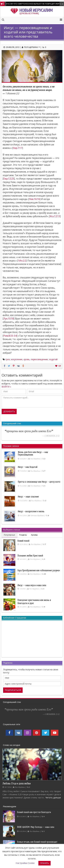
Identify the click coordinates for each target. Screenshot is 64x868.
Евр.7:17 (18, 148)
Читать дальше (53, 798)
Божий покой (23, 541)
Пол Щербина (32, 47)
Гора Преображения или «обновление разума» (39, 570)
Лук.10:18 (9, 319)
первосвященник (39, 359)
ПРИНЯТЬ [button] (45, 863)
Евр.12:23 (9, 179)
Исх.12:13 (55, 216)
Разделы (23, 535)
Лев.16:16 (34, 199)
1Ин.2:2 (22, 261)
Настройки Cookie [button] (25, 863)
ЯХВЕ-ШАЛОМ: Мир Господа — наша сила (36, 827)
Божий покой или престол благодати (34, 812)
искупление (17, 359)
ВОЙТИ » (6, 387)
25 (45, 574)
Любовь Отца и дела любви (17, 783)
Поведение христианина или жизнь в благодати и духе (34, 602)
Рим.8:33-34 (10, 336)
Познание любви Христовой (30, 556)
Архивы (34, 535)
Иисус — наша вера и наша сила (32, 585)
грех (8, 359)
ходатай (53, 359)
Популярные (9, 535)
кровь (27, 359)
